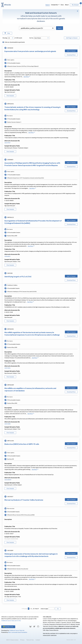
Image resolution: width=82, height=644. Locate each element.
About (67, 5)
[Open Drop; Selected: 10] (11, 38)
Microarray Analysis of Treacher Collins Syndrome (24, 500)
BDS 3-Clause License (12, 640)
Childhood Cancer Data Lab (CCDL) (11, 621)
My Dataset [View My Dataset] (75, 5)
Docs (62, 5)
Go (58, 609)
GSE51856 (7, 368)
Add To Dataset (71, 51)
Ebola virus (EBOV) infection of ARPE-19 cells (22, 444)
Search (48, 5)
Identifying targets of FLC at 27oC (18, 277)
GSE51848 (7, 424)
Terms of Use (30, 640)
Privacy (22, 640)
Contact (38, 640)
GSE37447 (7, 143)
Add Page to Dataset (72, 38)
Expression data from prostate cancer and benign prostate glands (30, 51)
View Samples (10, 96)
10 (34, 609)
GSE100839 (8, 480)
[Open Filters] (7, 33)
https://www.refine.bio (52, 630)
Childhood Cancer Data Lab (17, 630)
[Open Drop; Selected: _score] (42, 38)
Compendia (54, 5)
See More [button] (27, 77)
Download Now (71, 55)
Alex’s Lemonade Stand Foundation (18, 632)
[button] (53, 28)
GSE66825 (7, 256)
